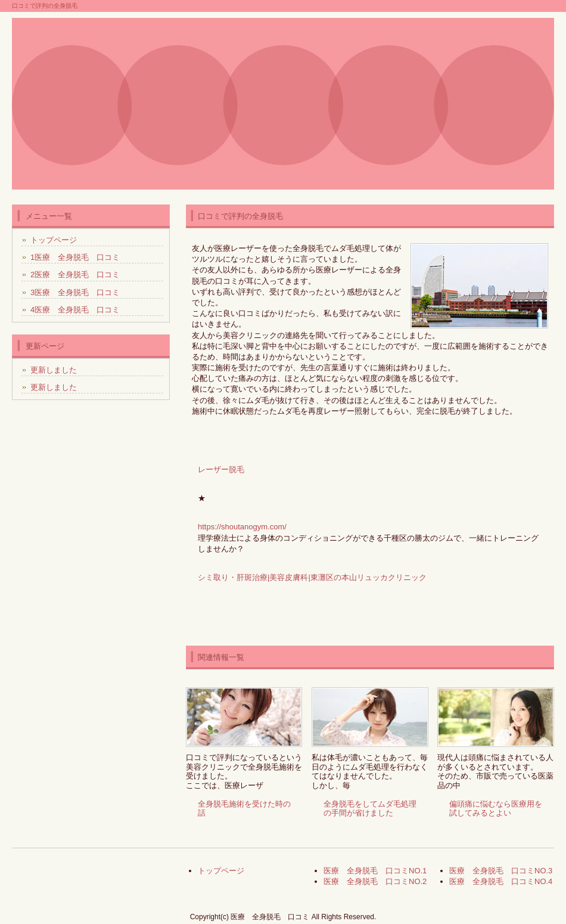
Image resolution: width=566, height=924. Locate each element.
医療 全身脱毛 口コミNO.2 (375, 881)
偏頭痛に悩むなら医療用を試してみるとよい (496, 809)
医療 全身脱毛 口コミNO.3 (501, 871)
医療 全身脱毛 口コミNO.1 (375, 871)
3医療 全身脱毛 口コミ (75, 292)
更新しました (54, 370)
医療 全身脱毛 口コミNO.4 (501, 881)
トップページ (54, 240)
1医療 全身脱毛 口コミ (75, 257)
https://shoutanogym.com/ (242, 527)
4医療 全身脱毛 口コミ (75, 310)
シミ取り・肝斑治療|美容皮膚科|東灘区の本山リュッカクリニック (312, 577)
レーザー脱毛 (221, 469)
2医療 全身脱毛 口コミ (75, 275)
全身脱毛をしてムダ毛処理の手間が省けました (370, 809)
